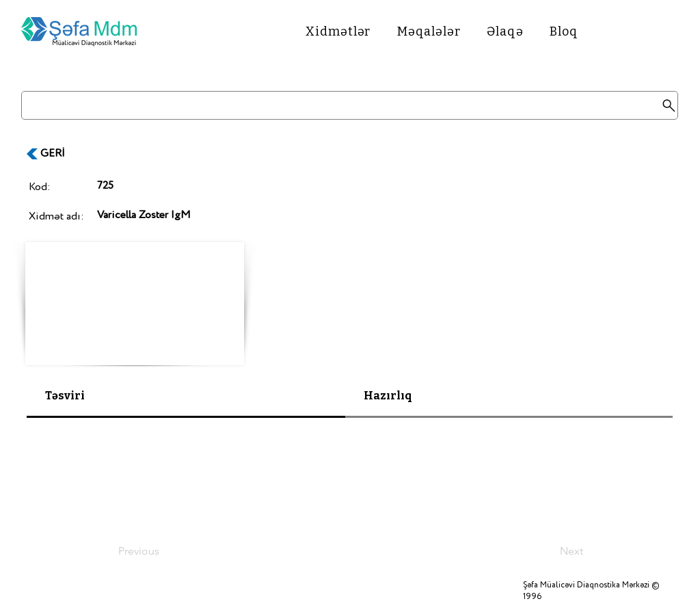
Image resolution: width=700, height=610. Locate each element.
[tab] (186, 397)
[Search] (350, 105)
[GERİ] (59, 154)
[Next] (549, 551)
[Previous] (163, 551)
